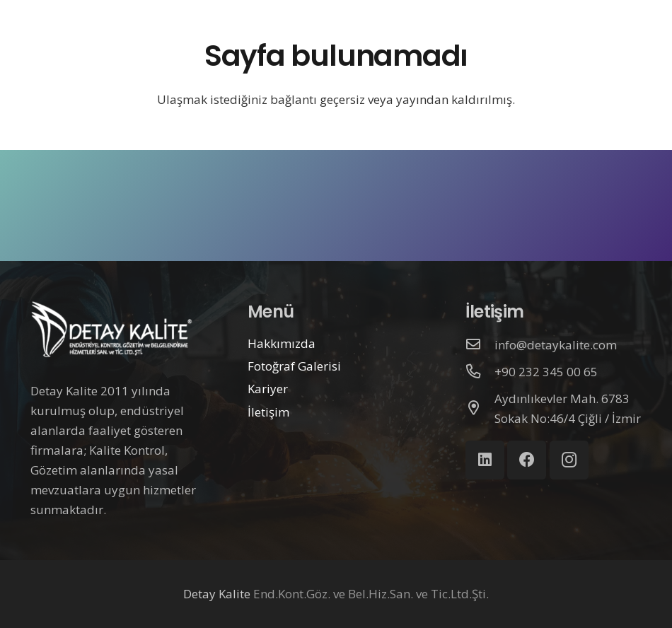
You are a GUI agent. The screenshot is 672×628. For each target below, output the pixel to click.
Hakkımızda (282, 343)
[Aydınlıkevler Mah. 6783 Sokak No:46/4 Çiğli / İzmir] (480, 409)
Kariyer (268, 389)
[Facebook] (527, 460)
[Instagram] (569, 460)
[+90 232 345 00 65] (480, 372)
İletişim (268, 412)
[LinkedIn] (485, 460)
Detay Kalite (217, 594)
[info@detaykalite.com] (480, 345)
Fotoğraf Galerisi (294, 366)
